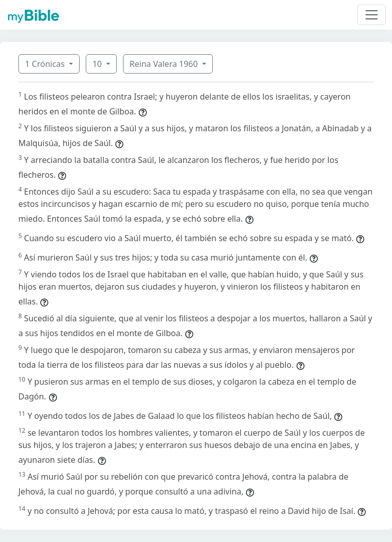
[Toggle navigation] (372, 15)
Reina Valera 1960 (165, 64)
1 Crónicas (46, 64)
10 (98, 64)
